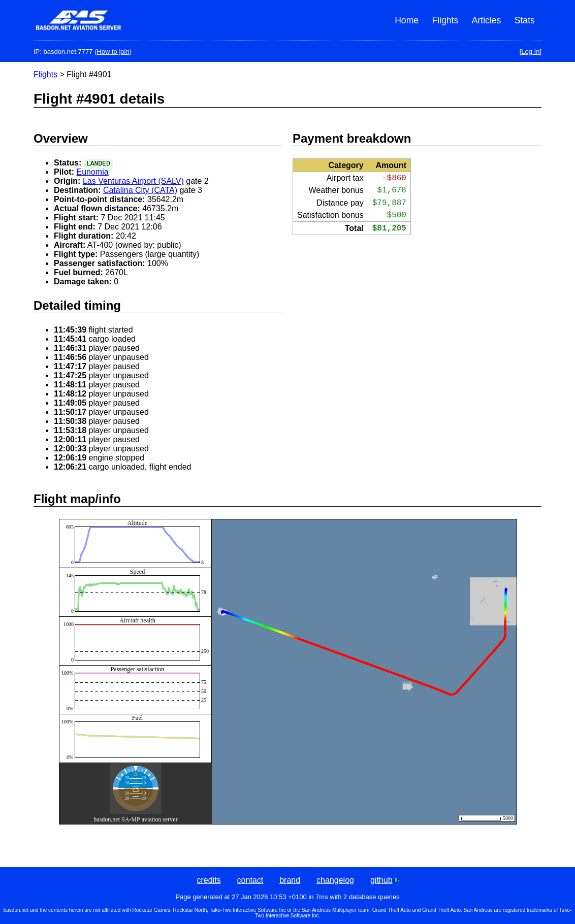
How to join (113, 52)
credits (209, 880)
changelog (335, 880)
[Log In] (531, 52)
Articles (487, 20)
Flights (445, 20)
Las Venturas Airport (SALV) (133, 181)
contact (250, 880)
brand (290, 880)
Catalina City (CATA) (140, 190)
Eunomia (92, 172)
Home (407, 20)
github (385, 880)
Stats (525, 20)
